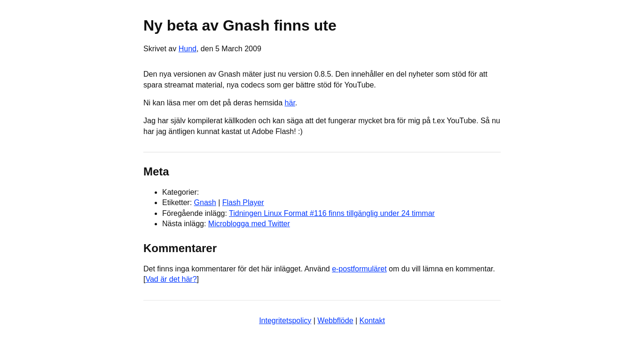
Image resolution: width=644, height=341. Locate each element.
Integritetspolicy (285, 321)
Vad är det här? (171, 279)
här (290, 103)
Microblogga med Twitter (249, 224)
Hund (188, 49)
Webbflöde (335, 321)
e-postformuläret (359, 269)
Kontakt (372, 321)
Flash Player (243, 202)
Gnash (205, 202)
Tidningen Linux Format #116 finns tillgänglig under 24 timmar (332, 213)
